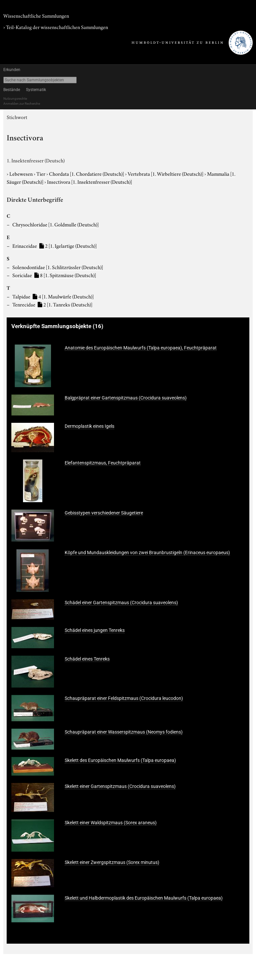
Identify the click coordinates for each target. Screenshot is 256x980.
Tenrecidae (52, 304)
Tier (41, 173)
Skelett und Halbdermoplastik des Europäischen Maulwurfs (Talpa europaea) (144, 898)
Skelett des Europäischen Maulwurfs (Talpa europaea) (120, 760)
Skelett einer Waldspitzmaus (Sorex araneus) (111, 823)
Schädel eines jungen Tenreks (95, 630)
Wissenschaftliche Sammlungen (36, 15)
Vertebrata (166, 173)
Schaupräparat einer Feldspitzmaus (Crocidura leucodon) (124, 698)
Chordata (87, 173)
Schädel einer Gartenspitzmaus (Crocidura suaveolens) (121, 603)
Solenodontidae (58, 267)
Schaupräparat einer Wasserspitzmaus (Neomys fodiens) (124, 732)
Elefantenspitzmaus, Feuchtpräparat (103, 463)
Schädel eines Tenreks (87, 659)
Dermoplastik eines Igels (89, 426)
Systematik (36, 90)
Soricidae (54, 275)
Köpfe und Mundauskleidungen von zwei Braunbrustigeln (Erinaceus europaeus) (147, 553)
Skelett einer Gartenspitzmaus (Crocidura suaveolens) (120, 786)
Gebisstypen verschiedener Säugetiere (104, 513)
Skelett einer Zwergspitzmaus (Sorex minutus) (112, 862)
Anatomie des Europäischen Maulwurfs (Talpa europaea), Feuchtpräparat (141, 348)
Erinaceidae (54, 245)
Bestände (12, 90)
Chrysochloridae (55, 224)
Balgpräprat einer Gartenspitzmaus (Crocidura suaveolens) (126, 398)
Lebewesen (21, 173)
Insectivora (89, 181)
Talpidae (53, 296)
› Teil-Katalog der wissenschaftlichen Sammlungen (56, 27)
